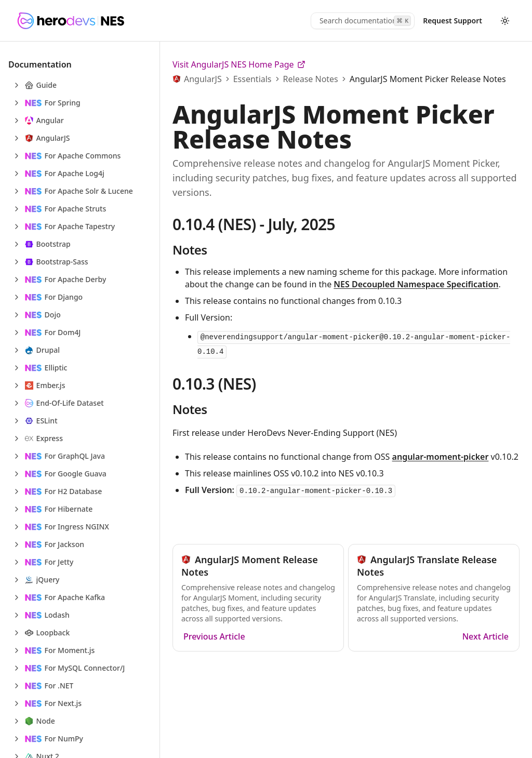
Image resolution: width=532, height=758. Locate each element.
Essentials (252, 79)
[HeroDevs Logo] (70, 21)
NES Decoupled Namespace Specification (416, 284)
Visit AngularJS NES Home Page (239, 64)
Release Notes (311, 79)
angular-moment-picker (441, 457)
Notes (190, 250)
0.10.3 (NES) (214, 384)
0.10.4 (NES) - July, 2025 (254, 224)
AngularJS (203, 79)
